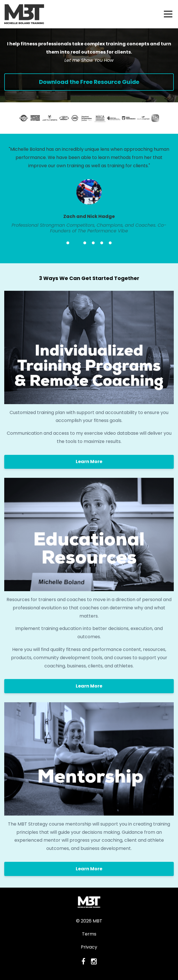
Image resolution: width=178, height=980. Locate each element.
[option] (89, 190)
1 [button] (68, 243)
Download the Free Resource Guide (89, 82)
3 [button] (85, 243)
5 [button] (102, 243)
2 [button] (76, 243)
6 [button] (110, 243)
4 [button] (93, 243)
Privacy (89, 947)
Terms (89, 934)
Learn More (89, 462)
